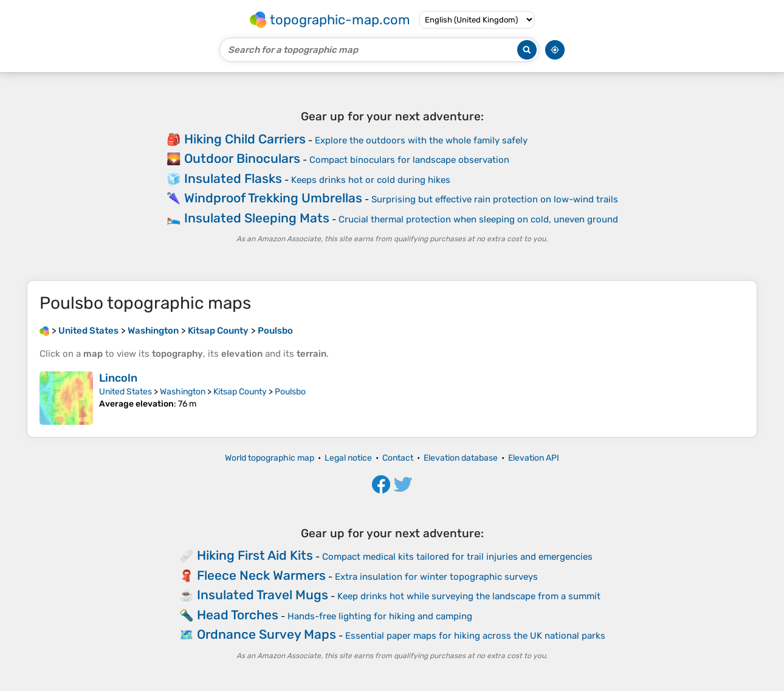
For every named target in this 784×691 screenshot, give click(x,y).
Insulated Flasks (233, 178)
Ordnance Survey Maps (266, 634)
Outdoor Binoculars (242, 158)
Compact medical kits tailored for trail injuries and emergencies (457, 557)
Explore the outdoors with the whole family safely (421, 140)
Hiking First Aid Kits (255, 555)
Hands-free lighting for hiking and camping (380, 616)
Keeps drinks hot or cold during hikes (371, 180)
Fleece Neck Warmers (261, 575)
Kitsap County (240, 392)
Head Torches (238, 615)
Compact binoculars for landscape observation (409, 160)
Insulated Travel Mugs (263, 595)
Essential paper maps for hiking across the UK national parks (475, 636)
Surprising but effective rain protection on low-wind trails (495, 199)
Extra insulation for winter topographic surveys (436, 577)
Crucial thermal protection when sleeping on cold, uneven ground (478, 219)
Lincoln (118, 378)
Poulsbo (290, 392)
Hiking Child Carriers (245, 139)
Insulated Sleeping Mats (257, 218)
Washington (183, 392)
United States (126, 392)
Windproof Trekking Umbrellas (273, 198)
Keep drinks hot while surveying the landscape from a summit (469, 596)
